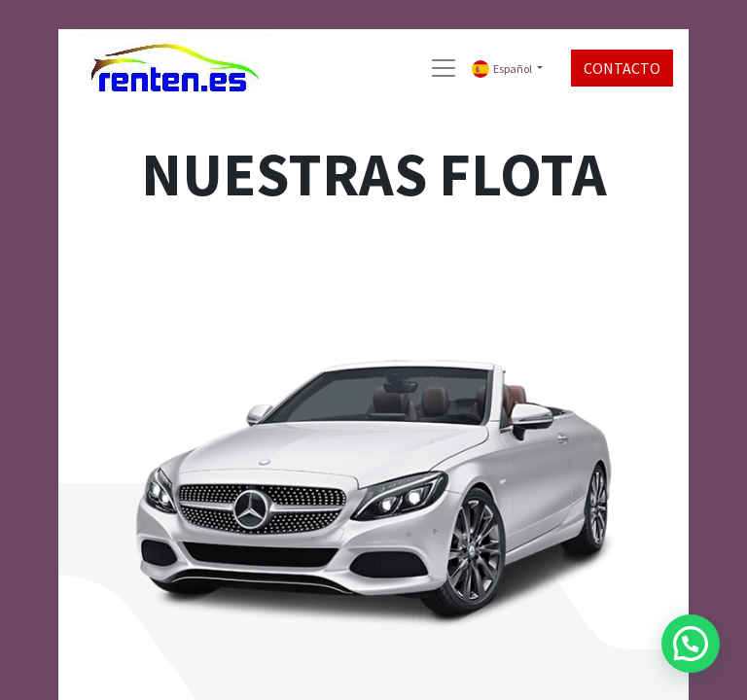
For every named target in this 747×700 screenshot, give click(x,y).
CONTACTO (622, 68)
